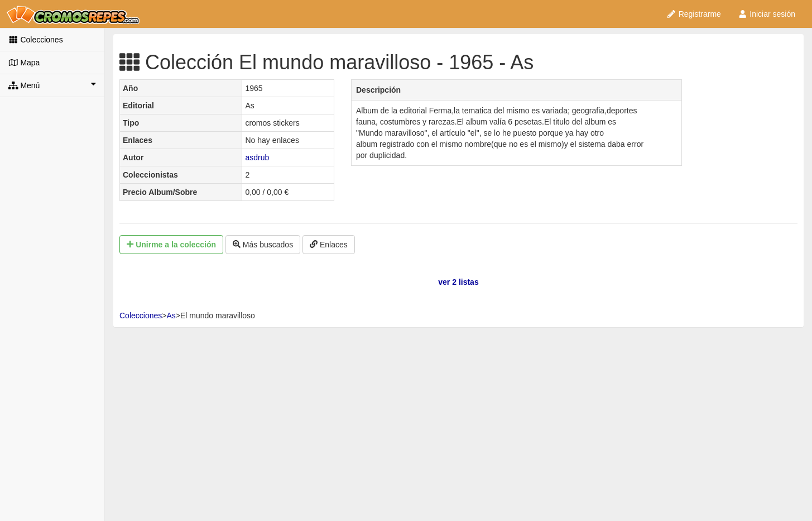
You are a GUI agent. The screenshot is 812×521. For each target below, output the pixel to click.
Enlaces (329, 245)
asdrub (257, 157)
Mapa (24, 63)
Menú (52, 85)
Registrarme (694, 14)
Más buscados (263, 245)
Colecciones (36, 40)
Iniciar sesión (767, 14)
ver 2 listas (458, 282)
